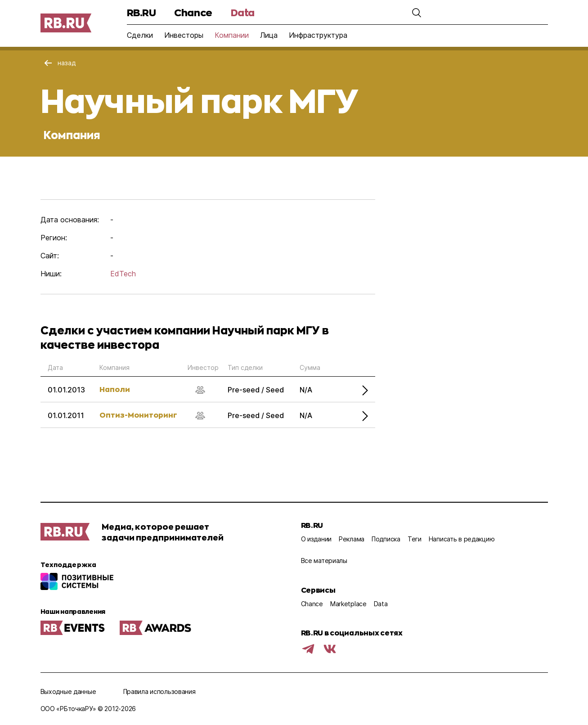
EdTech (123, 274)
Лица (269, 35)
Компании (232, 35)
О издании (316, 539)
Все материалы (324, 561)
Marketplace (348, 604)
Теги (415, 539)
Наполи (115, 389)
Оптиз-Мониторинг (138, 415)
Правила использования (159, 691)
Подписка (386, 539)
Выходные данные (68, 691)
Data (243, 12)
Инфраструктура (318, 35)
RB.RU (141, 12)
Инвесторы (184, 35)
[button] (417, 13)
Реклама (352, 539)
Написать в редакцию (462, 539)
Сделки (140, 35)
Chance (193, 12)
